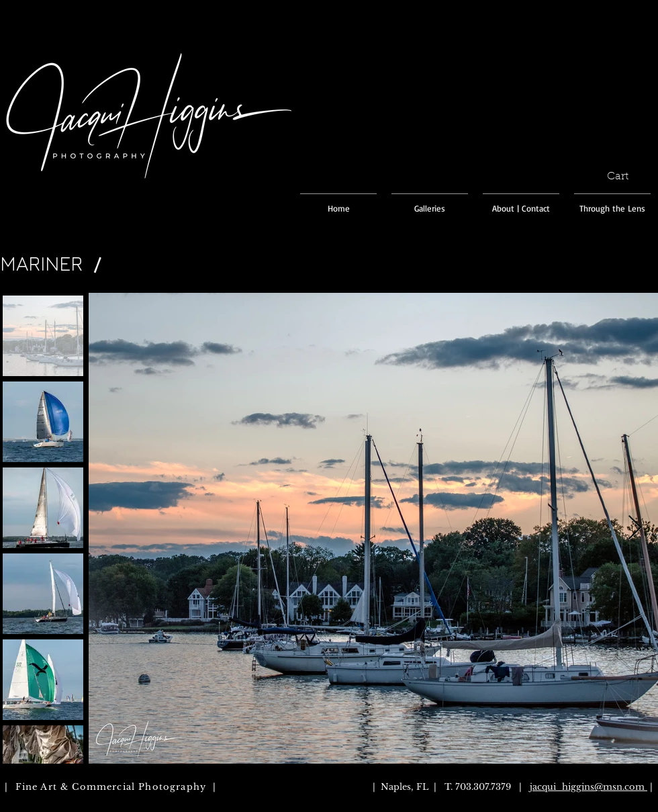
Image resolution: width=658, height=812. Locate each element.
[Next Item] (635, 528)
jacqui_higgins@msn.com (587, 787)
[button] (625, 176)
